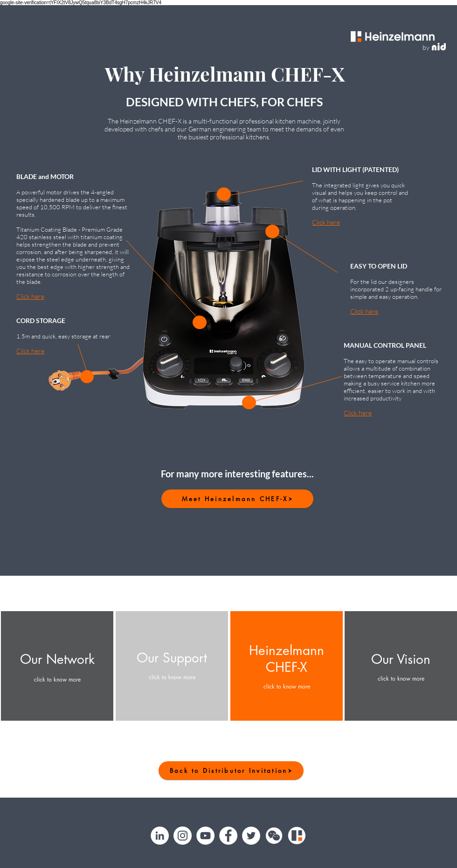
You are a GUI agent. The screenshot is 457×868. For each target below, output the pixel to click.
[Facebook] (228, 836)
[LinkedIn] (160, 836)
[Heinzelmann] (297, 836)
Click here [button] (30, 296)
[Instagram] (183, 836)
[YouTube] (205, 836)
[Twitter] (251, 836)
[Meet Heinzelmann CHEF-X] (237, 499)
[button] (200, 322)
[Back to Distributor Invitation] (231, 771)
